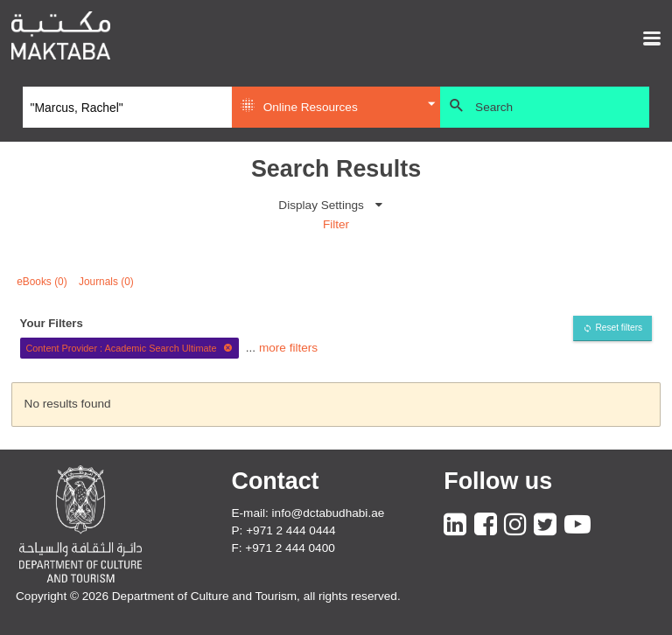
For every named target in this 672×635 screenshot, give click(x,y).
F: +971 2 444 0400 (283, 548)
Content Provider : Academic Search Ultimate (129, 348)
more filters (288, 348)
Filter (336, 224)
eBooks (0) (42, 282)
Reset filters (619, 328)
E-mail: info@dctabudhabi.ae (308, 513)
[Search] (127, 108)
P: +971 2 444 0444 (284, 530)
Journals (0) (106, 282)
